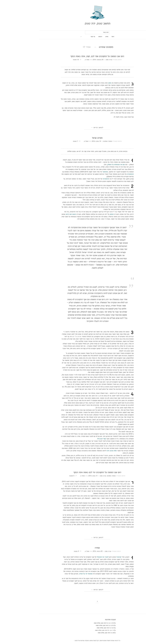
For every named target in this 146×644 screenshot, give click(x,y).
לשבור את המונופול (78, 557)
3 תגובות (52, 551)
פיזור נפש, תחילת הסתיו (76, 623)
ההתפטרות (106, 174)
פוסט (85, 83)
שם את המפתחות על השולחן (92, 165)
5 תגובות (48, 476)
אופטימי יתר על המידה (61, 574)
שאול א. (63, 60)
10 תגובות (52, 60)
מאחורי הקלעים (83, 141)
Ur (89, 633)
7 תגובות (51, 141)
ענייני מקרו (85, 60)
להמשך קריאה (73, 128)
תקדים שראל (73, 138)
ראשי (89, 37)
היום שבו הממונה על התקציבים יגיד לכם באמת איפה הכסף (73, 472)
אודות (83, 37)
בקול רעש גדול (77, 439)
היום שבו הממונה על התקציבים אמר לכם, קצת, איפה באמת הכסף (73, 56)
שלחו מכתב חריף (87, 451)
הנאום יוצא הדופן (47, 214)
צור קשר (68, 37)
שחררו (73, 548)
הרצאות (76, 37)
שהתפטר (81, 172)
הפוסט (87, 214)
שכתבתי (95, 557)
